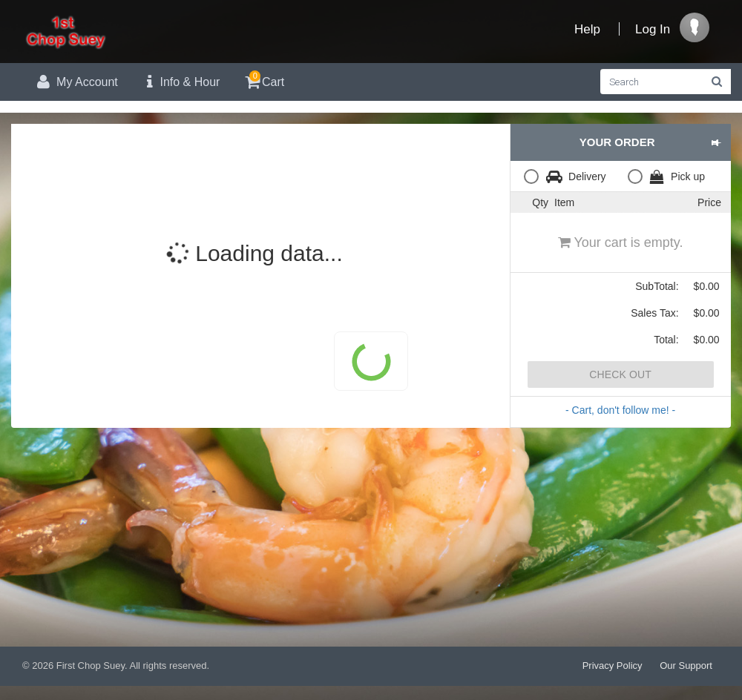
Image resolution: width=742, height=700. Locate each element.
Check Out (620, 374)
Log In (653, 29)
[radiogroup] (620, 176)
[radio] (568, 176)
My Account (76, 82)
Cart (263, 80)
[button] (716, 142)
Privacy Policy (613, 666)
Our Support (686, 666)
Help (587, 29)
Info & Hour (180, 82)
